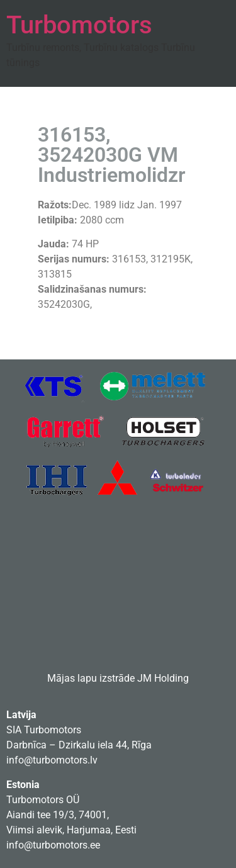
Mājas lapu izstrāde (91, 678)
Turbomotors (79, 25)
